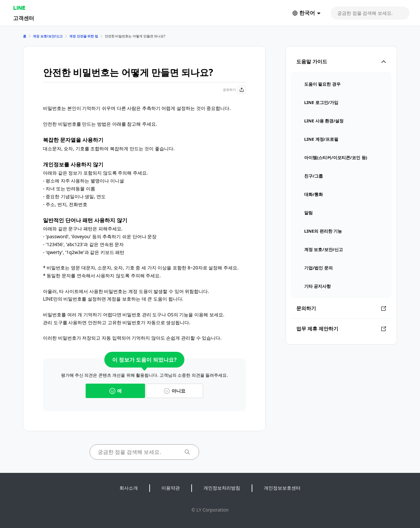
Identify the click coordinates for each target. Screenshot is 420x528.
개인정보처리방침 (222, 488)
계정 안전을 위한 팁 (84, 36)
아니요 (175, 391)
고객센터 (24, 18)
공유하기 (234, 90)
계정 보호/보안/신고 (48, 36)
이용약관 (171, 488)
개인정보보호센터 (282, 488)
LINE (19, 8)
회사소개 (129, 488)
